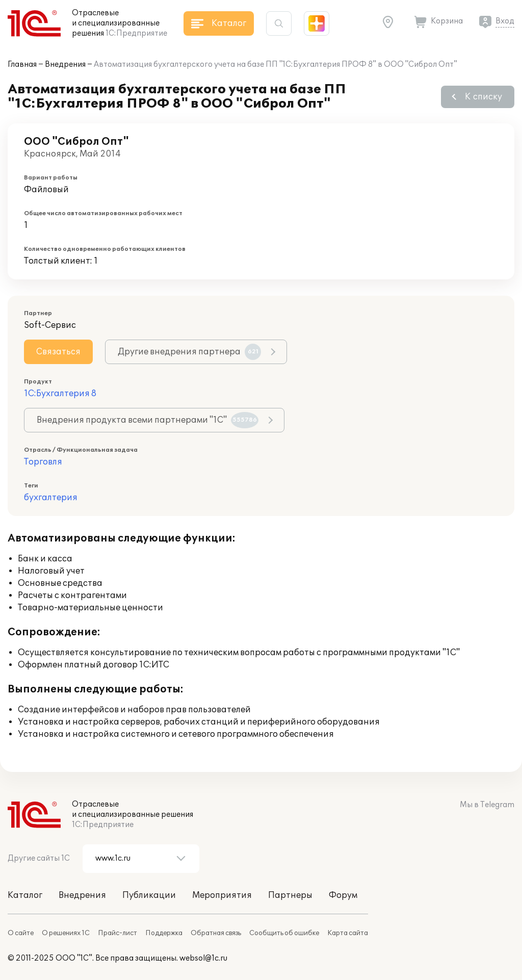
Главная (22, 65)
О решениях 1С (66, 933)
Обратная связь (216, 933)
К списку (484, 97)
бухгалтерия (51, 498)
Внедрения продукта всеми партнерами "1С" (148, 420)
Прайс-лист (118, 933)
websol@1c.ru (203, 958)
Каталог (25, 895)
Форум (343, 895)
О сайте (21, 933)
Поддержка (164, 933)
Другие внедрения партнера (189, 352)
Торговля (43, 462)
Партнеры (290, 895)
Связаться (58, 352)
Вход (505, 21)
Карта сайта (348, 933)
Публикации (149, 895)
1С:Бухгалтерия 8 (60, 394)
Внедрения (65, 65)
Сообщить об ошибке (284, 933)
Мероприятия (222, 895)
